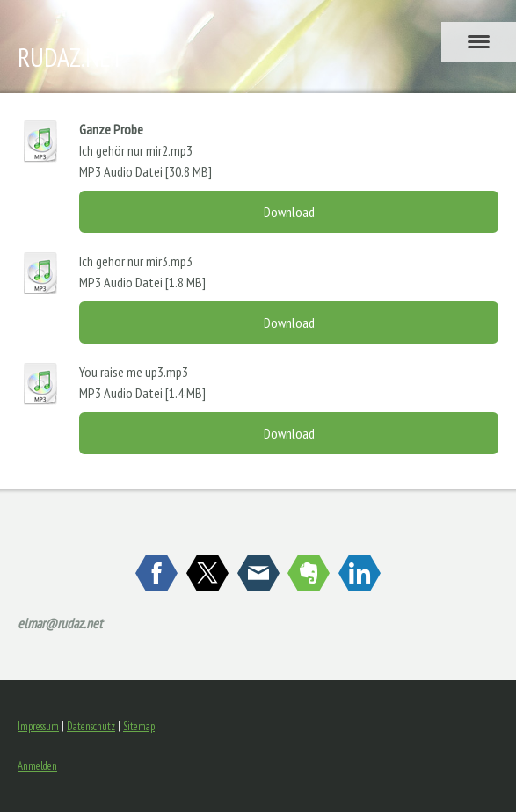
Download (289, 212)
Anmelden (37, 766)
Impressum (38, 726)
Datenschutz (91, 726)
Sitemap (139, 726)
